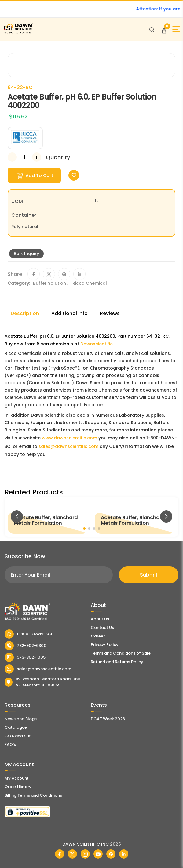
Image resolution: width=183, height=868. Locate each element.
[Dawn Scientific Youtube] (98, 854)
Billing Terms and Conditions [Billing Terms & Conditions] (33, 795)
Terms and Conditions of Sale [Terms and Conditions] (121, 653)
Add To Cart (35, 176)
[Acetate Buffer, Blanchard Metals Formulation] (48, 517)
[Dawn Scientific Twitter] (72, 854)
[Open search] (152, 29)
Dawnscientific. (97, 344)
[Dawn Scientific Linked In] (124, 854)
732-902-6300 (26, 646)
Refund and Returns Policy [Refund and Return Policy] (117, 662)
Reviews (110, 313)
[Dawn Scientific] (18, 33)
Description (25, 313)
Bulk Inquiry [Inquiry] (26, 254)
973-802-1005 (25, 657)
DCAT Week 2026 (108, 719)
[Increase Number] (37, 157)
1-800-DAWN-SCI (28, 634)
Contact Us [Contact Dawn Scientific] (102, 628)
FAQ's (10, 744)
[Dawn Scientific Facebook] (60, 854)
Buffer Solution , (51, 283)
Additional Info (70, 313)
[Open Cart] (164, 29)
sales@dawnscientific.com (68, 446)
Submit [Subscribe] (149, 575)
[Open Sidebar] (176, 29)
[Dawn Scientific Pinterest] (111, 854)
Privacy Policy (105, 645)
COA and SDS (18, 736)
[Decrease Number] (12, 157)
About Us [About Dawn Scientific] (100, 619)
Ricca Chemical (90, 283)
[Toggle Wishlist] (74, 175)
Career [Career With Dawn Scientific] (98, 636)
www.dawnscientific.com (70, 438)
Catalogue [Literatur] (16, 727)
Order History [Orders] (18, 787)
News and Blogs (21, 719)
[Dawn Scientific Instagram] (85, 854)
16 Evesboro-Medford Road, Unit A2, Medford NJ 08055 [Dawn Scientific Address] (42, 682)
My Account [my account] (17, 778)
